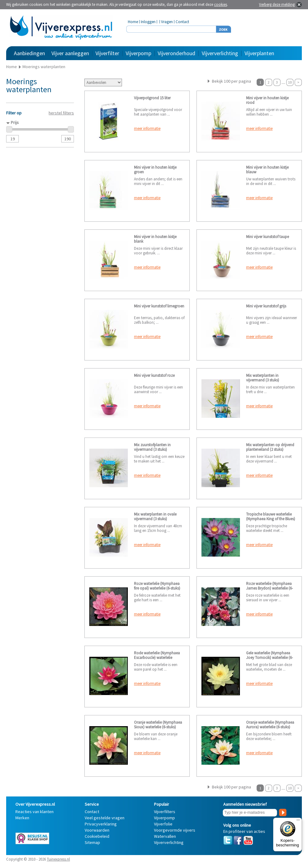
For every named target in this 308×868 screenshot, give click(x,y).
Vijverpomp (138, 53)
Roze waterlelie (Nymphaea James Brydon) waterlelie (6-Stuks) (269, 588)
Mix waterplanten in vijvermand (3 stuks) (263, 378)
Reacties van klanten (34, 812)
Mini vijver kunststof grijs (266, 306)
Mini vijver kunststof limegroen (159, 306)
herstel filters (61, 113)
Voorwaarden (97, 830)
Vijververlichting (220, 53)
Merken (22, 818)
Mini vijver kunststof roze (154, 375)
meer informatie (147, 128)
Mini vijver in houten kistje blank (155, 239)
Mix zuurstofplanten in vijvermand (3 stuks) (152, 447)
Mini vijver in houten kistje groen (155, 170)
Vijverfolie (163, 824)
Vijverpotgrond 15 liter (152, 98)
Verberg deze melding (277, 4)
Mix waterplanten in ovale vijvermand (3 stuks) (155, 516)
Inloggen (148, 22)
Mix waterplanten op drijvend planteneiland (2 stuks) (270, 447)
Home (133, 22)
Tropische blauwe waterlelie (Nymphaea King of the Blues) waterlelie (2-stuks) (271, 519)
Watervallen (165, 836)
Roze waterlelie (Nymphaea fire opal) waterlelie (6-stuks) (157, 586)
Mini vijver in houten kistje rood (267, 100)
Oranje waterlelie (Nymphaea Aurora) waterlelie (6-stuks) (270, 725)
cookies (221, 4)
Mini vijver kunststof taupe (267, 237)
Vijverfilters (165, 812)
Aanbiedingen (29, 53)
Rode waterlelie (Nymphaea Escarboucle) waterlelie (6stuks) (157, 658)
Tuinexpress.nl (58, 859)
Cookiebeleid (97, 836)
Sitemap (92, 842)
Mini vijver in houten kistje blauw (267, 170)
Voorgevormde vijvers (175, 830)
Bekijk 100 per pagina (231, 81)
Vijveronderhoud (176, 53)
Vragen (167, 22)
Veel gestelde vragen (105, 818)
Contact (182, 22)
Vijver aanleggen (70, 53)
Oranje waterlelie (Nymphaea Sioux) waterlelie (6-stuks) (158, 725)
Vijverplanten (259, 53)
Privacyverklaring (101, 824)
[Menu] (298, 821)
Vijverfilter (107, 53)
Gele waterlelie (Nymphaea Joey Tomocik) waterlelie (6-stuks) (269, 658)
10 (290, 82)
